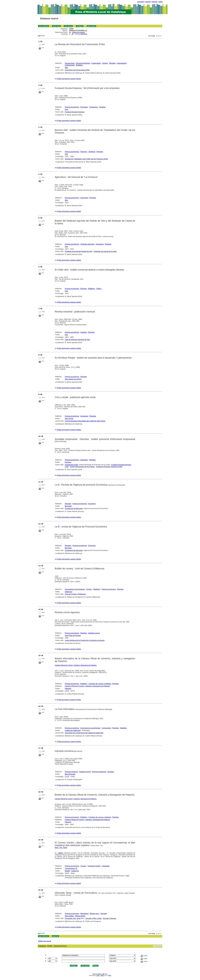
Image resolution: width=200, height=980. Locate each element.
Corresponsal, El (71, 868)
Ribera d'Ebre (80, 916)
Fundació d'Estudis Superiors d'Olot (109, 467)
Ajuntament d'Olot (71, 465)
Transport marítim (94, 866)
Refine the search (79, 32)
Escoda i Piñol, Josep (94, 918)
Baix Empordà (70, 774)
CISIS (98, 975)
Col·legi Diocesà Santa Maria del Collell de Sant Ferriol (85, 421)
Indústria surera (94, 633)
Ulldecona (68, 592)
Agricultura (84, 198)
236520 (60, 853)
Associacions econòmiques (75, 589)
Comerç (105, 63)
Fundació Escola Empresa (74, 112)
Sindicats (92, 152)
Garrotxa (68, 462)
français (154, 2)
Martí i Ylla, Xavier (61, 848)
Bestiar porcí (95, 913)
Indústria (84, 332)
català (160, 2)
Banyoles (68, 506)
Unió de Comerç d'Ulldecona (75, 594)
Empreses (84, 107)
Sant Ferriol (69, 419)
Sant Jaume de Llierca (73, 379)
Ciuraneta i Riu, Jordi (73, 918)
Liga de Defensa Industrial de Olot (77, 340)
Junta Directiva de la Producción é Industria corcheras (85, 640)
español (148, 2)
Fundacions (94, 107)
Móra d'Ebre (69, 916)
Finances (84, 152)
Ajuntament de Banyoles (74, 508)
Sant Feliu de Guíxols (73, 635)
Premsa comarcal (71, 772)
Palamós (68, 688)
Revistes (112, 63)
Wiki (110, 975)
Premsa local (70, 63)
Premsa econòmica (83, 63)
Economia (92, 504)
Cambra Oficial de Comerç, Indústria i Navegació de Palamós (76, 665)
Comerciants (96, 63)
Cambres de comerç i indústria (100, 684)
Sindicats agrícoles (87, 244)
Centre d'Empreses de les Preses (82, 467)
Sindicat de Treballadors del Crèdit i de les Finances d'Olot (86, 159)
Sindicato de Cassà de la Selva (105, 251)
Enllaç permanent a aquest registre (69, 79)
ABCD (102, 975)
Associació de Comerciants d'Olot (77, 70)
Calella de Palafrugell (73, 730)
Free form (158, 946)
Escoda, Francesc (110, 918)
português (140, 2)
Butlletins (79, 65)
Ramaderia (84, 913)
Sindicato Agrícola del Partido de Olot (79, 251)
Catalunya (75, 871)
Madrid (67, 871)
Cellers (99, 289)
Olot (66, 68)
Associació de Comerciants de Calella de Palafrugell (84, 733)
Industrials (106, 866)
